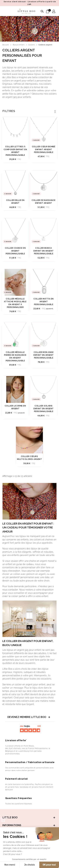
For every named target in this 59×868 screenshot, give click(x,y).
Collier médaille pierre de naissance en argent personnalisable (15, 356)
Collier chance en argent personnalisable (15, 251)
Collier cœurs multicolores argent (29, 458)
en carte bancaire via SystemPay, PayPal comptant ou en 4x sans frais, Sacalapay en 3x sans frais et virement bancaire (29, 787)
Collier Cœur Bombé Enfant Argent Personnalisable (44, 149)
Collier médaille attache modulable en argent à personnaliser (15, 303)
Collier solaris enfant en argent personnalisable (44, 409)
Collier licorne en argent (15, 407)
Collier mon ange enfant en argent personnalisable (44, 355)
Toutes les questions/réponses (19, 804)
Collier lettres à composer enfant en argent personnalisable (15, 151)
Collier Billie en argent (15, 202)
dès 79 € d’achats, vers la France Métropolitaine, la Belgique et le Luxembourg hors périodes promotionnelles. (28, 751)
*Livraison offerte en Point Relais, (20, 746)
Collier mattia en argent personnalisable (44, 302)
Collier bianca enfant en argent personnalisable (44, 251)
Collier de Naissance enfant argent (44, 202)
